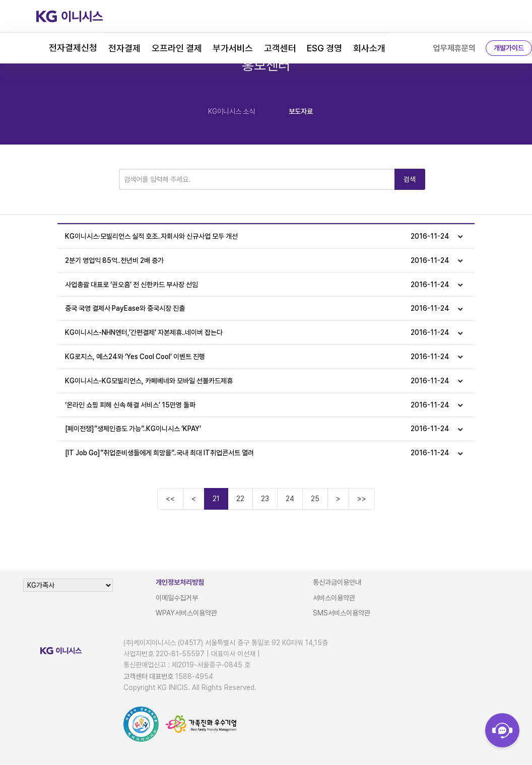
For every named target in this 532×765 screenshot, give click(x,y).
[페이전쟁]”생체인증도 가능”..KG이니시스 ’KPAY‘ (257, 429)
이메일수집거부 (177, 598)
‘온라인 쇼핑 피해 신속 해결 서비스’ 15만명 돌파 (257, 405)
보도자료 (301, 111)
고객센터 (280, 48)
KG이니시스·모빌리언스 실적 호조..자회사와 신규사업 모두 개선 (257, 236)
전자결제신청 (73, 48)
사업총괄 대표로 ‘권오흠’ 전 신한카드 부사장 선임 (257, 285)
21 (216, 499)
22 (240, 499)
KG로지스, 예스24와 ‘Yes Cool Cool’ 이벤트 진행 (257, 357)
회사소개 (369, 48)
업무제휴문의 (454, 48)
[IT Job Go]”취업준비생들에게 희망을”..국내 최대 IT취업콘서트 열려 (257, 453)
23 (265, 499)
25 (315, 499)
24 (290, 499)
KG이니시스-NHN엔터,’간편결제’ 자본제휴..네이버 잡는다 (257, 333)
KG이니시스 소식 (231, 111)
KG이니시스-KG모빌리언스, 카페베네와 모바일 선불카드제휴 (257, 381)
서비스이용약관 (334, 598)
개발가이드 (509, 48)
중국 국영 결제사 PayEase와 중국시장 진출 (257, 308)
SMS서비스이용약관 (342, 613)
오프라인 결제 (177, 48)
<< (170, 499)
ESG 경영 (324, 48)
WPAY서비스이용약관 (186, 613)
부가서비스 (233, 48)
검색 (410, 179)
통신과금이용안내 (337, 582)
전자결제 (124, 48)
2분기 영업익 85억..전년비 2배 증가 (257, 261)
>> (362, 499)
